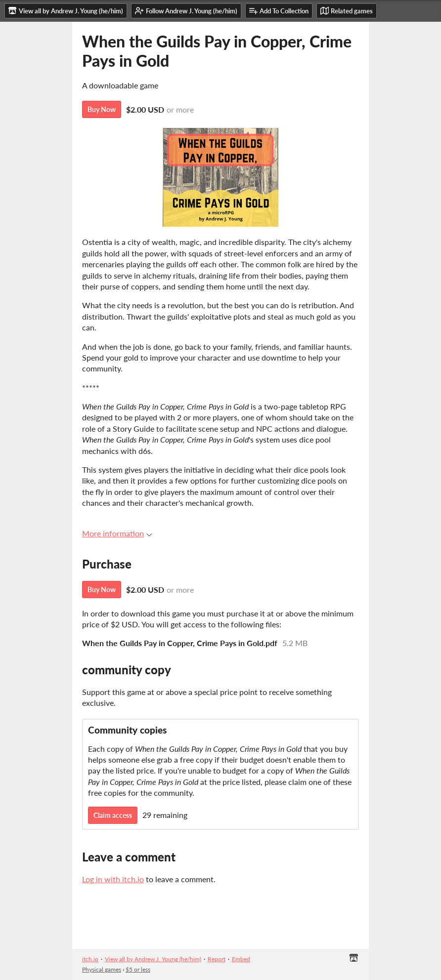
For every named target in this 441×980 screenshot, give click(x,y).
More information (117, 533)
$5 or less (138, 969)
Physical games (102, 969)
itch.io (90, 959)
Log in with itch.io (113, 879)
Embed (241, 959)
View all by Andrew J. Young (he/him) (153, 959)
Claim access (113, 815)
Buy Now (102, 109)
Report (217, 959)
